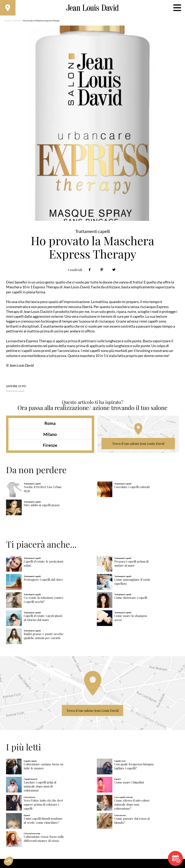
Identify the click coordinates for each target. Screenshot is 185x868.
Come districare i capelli (131, 598)
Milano (50, 435)
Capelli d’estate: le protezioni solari (43, 564)
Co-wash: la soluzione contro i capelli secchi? (43, 600)
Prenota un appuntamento (176, 859)
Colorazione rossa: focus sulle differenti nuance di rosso (44, 839)
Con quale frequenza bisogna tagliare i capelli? (134, 767)
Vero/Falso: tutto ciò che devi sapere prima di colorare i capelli (43, 805)
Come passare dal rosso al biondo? (132, 821)
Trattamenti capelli (15, 392)
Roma (50, 424)
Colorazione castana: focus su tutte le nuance (44, 767)
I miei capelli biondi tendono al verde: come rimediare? (43, 821)
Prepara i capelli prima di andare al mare (131, 564)
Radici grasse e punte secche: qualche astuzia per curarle (44, 637)
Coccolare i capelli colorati (132, 488)
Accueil (7, 21)
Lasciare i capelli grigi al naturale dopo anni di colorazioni (40, 787)
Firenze (50, 446)
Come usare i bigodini (129, 783)
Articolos (17, 21)
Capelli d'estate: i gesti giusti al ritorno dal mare (43, 618)
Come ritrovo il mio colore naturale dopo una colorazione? (132, 805)
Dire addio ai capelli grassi (42, 506)
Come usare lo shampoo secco (131, 618)
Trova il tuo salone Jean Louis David (138, 444)
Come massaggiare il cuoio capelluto (132, 582)
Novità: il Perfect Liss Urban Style (43, 490)
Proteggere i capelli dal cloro (43, 580)
